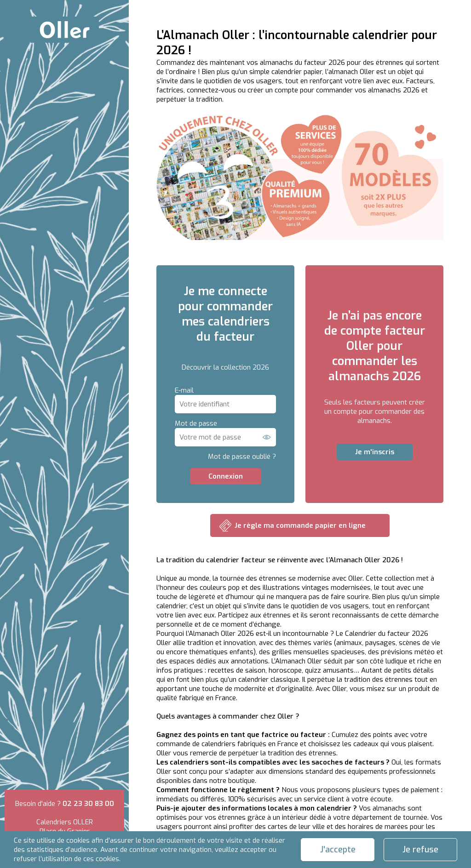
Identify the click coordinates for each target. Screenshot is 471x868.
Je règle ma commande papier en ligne (300, 525)
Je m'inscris (375, 452)
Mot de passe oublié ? (242, 457)
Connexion (226, 476)
